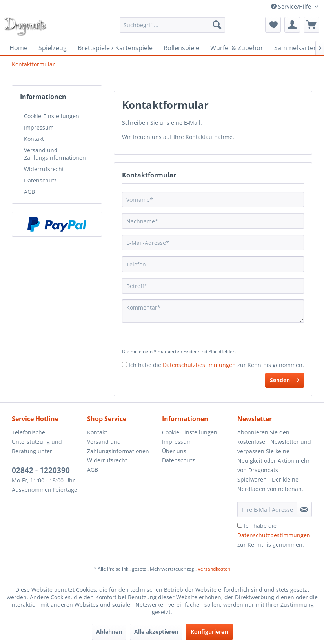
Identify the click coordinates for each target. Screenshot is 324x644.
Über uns (174, 451)
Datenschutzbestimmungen (199, 365)
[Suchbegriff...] (172, 25)
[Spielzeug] (53, 48)
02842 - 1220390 (41, 470)
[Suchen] (217, 25)
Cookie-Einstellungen (52, 116)
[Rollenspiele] (181, 48)
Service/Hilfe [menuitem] (292, 6)
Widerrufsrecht (44, 169)
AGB (29, 192)
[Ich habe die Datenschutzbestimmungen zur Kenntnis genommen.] (125, 364)
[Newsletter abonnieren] (304, 509)
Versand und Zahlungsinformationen (55, 154)
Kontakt (34, 139)
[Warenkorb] (311, 25)
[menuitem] (172, 25)
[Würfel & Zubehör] (237, 48)
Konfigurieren (209, 632)
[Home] (18, 48)
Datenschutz (40, 180)
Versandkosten (214, 569)
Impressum (39, 127)
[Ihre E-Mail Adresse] (267, 509)
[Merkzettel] (273, 25)
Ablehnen (109, 632)
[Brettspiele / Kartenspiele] (115, 48)
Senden (285, 379)
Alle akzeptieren (156, 632)
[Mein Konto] (292, 25)
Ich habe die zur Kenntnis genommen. (216, 365)
